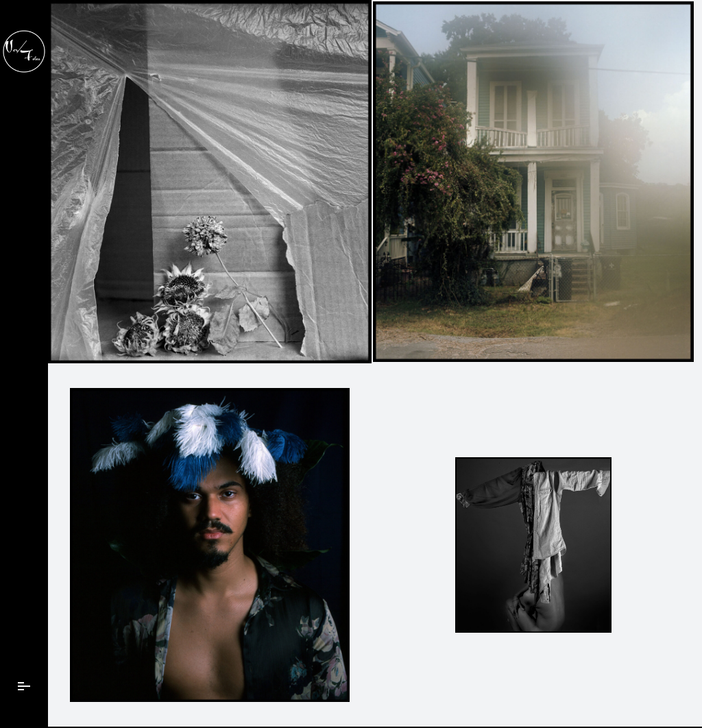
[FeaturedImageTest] (533, 182)
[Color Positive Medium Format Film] (210, 545)
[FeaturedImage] (210, 182)
